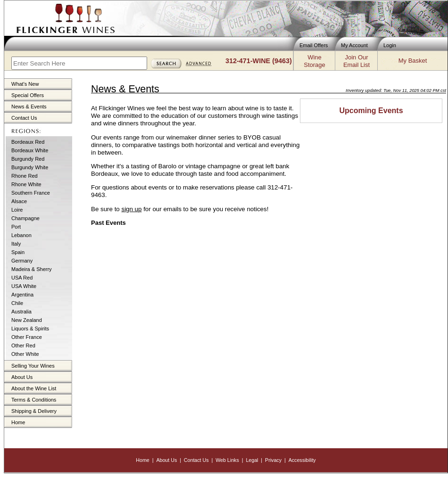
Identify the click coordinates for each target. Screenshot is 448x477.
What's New (25, 84)
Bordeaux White (30, 150)
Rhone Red (25, 176)
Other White (25, 354)
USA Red (22, 278)
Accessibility (302, 460)
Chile (17, 303)
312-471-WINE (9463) (259, 61)
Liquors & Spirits (30, 329)
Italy (16, 244)
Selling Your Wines (33, 366)
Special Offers (28, 95)
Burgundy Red (28, 159)
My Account (354, 45)
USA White (24, 286)
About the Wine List (34, 388)
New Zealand (27, 320)
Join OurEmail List (357, 61)
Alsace (19, 201)
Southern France (31, 193)
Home (18, 422)
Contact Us (24, 118)
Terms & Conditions (34, 400)
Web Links (227, 460)
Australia (21, 312)
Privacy (273, 460)
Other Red (23, 345)
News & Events (29, 107)
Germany (22, 261)
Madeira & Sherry (32, 269)
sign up (131, 209)
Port (16, 227)
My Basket (413, 61)
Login (390, 45)
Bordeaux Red (28, 142)
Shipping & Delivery (34, 411)
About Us (22, 377)
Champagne (25, 218)
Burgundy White (30, 167)
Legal (252, 460)
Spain (18, 252)
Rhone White (26, 184)
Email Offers (314, 45)
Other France (27, 337)
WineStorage (314, 61)
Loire (17, 210)
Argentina (22, 295)
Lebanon (21, 235)
